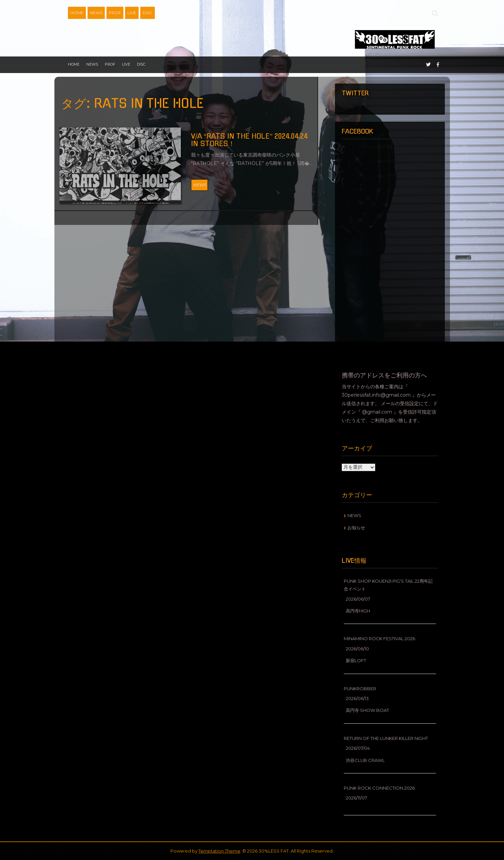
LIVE (132, 13)
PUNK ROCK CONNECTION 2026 (379, 788)
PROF (115, 13)
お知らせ (356, 528)
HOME (77, 13)
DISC (148, 13)
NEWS (96, 13)
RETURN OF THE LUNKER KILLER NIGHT (386, 738)
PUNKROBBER (360, 689)
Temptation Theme (219, 851)
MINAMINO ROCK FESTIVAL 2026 (379, 638)
